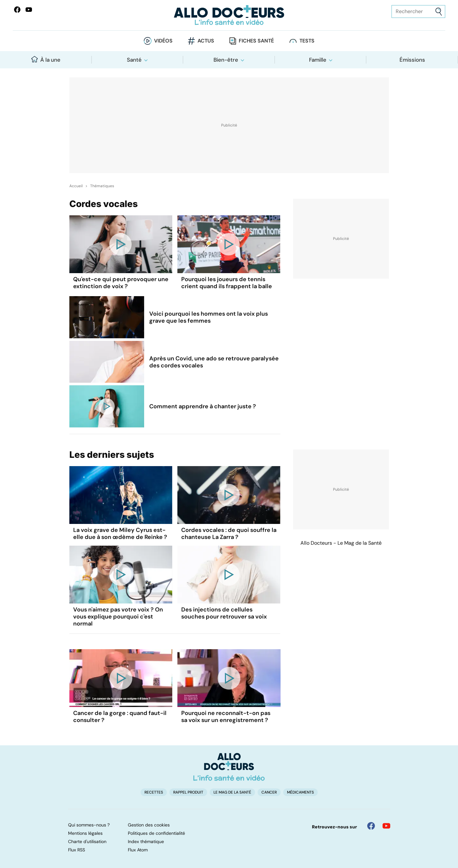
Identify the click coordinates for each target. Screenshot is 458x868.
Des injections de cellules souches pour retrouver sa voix (224, 613)
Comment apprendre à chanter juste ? (203, 406)
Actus (206, 41)
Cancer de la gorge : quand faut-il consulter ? (120, 717)
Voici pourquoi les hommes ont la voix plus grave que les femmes (209, 317)
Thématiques (102, 186)
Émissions (412, 60)
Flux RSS (77, 850)
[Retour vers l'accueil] (229, 15)
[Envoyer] (439, 12)
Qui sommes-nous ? (89, 825)
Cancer (269, 792)
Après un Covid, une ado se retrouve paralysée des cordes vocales (214, 362)
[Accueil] (229, 767)
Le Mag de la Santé (232, 792)
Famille (318, 60)
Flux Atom (138, 850)
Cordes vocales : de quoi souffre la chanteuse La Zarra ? (229, 534)
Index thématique (146, 841)
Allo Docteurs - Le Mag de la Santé (341, 543)
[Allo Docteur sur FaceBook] (17, 10)
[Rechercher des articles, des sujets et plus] (418, 12)
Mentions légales (85, 833)
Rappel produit (188, 792)
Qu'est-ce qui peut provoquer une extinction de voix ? (121, 283)
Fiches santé (256, 41)
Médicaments (300, 792)
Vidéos (163, 41)
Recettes (154, 792)
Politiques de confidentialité (156, 833)
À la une (46, 60)
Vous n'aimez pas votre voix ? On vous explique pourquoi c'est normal (118, 617)
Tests (307, 41)
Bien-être (226, 60)
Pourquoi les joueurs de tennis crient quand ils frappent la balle (227, 283)
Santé (134, 60)
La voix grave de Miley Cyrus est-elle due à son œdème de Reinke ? (120, 534)
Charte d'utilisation (87, 841)
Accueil (76, 186)
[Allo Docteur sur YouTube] (386, 826)
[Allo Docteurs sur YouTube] (29, 10)
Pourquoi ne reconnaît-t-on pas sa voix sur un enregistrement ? (226, 717)
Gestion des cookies (149, 825)
